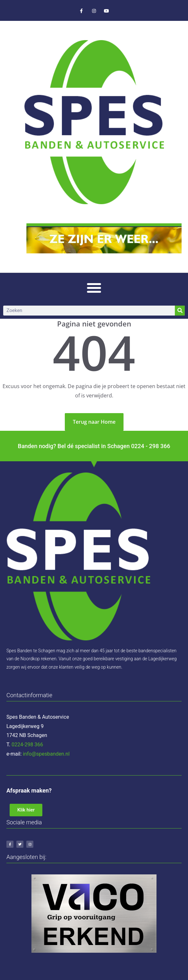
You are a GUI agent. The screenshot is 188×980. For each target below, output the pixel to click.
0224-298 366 (27, 745)
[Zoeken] (180, 311)
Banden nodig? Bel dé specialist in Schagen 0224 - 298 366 (94, 446)
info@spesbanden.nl (46, 754)
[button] (94, 288)
